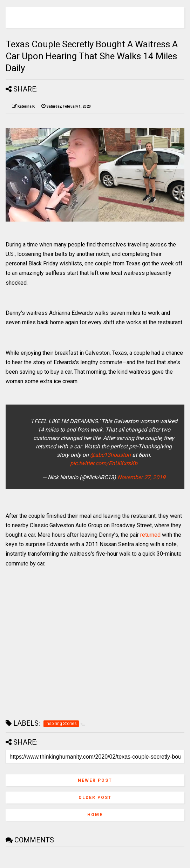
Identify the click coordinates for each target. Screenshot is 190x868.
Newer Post (95, 780)
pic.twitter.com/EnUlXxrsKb (104, 463)
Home (95, 815)
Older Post (95, 798)
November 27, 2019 (141, 477)
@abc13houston (110, 455)
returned (150, 535)
